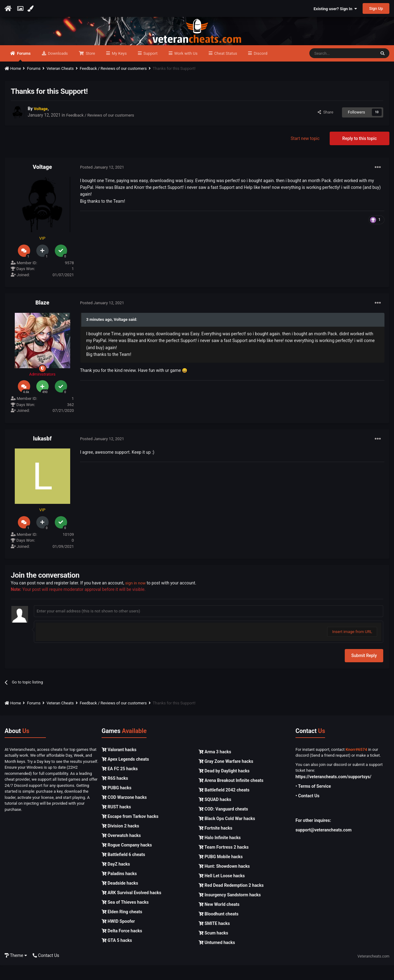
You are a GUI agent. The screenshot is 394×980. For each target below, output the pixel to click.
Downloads (58, 68)
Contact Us (46, 970)
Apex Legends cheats (125, 774)
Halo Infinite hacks (220, 852)
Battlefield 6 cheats (123, 869)
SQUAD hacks (215, 814)
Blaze (42, 317)
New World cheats (219, 919)
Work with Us (185, 68)
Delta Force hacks (122, 946)
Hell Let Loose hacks (222, 890)
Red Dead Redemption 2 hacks (231, 900)
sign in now (136, 598)
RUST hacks (116, 822)
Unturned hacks (217, 957)
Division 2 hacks (120, 841)
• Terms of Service (313, 801)
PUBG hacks (117, 803)
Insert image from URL (352, 646)
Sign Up (376, 8)
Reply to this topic (360, 153)
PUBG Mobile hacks (221, 871)
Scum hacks (213, 948)
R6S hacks (115, 793)
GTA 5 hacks (117, 955)
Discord (260, 68)
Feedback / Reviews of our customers (102, 130)
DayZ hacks (116, 879)
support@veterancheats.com (324, 845)
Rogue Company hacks (127, 860)
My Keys (119, 68)
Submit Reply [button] (364, 670)
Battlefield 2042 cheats (224, 805)
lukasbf (42, 453)
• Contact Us (308, 811)
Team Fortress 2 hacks (224, 862)
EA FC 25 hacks (120, 783)
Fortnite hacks (215, 843)
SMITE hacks (214, 938)
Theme (16, 970)
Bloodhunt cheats (219, 929)
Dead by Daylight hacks (224, 786)
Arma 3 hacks (215, 767)
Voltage (42, 182)
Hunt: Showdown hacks (224, 881)
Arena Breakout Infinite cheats (231, 795)
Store (90, 68)
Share (326, 127)
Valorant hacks (119, 764)
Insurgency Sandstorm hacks (230, 910)
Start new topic (305, 153)
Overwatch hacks (121, 850)
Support (150, 68)
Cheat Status (225, 68)
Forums (23, 71)
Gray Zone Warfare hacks (226, 776)
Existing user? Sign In (335, 9)
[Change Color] (31, 9)
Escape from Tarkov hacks (130, 831)
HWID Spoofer (118, 936)
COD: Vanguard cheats (223, 824)
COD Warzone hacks (124, 812)
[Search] (342, 68)
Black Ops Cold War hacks (227, 833)
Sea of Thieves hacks (125, 917)
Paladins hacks (119, 888)
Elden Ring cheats (122, 926)
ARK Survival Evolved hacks (131, 907)
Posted (102, 182)
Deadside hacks (120, 898)
